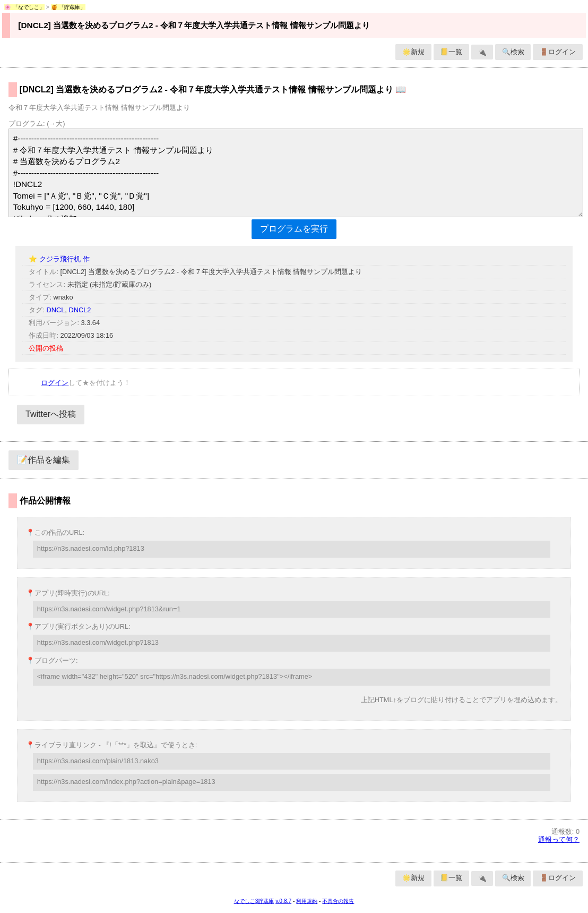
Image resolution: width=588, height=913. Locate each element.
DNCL (56, 310)
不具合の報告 (338, 901)
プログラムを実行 (294, 229)
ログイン (55, 383)
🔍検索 (513, 52)
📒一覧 (451, 52)
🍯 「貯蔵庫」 (68, 7)
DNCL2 (80, 310)
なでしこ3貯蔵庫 (254, 901)
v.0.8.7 (283, 901)
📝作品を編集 (44, 460)
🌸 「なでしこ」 (24, 7)
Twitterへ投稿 (51, 414)
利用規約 (307, 901)
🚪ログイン (558, 52)
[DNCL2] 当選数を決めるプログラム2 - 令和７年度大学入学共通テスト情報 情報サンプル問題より (194, 25)
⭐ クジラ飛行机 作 (59, 259)
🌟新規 (413, 52)
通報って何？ (559, 839)
